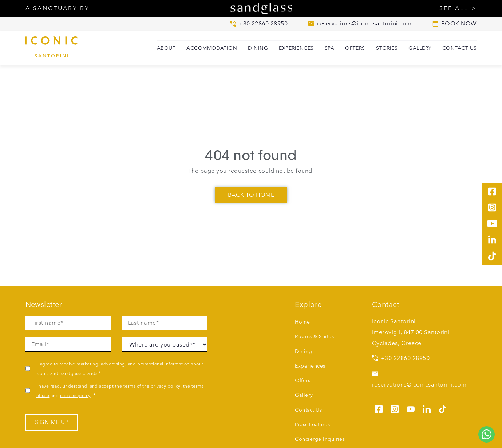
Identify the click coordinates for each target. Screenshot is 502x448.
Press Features (312, 424)
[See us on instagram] (395, 408)
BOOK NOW (455, 24)
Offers (355, 48)
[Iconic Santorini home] (62, 48)
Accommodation (212, 48)
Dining (258, 48)
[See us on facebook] (379, 408)
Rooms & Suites (314, 336)
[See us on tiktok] (443, 408)
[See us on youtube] (411, 408)
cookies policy (75, 395)
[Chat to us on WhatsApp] (487, 434)
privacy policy (166, 386)
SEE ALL (454, 8)
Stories (387, 48)
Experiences (296, 48)
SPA (329, 48)
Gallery (420, 48)
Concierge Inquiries (320, 439)
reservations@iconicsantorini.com (419, 379)
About (166, 48)
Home (302, 322)
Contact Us (460, 48)
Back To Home (251, 195)
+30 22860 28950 (401, 358)
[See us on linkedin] (427, 408)
